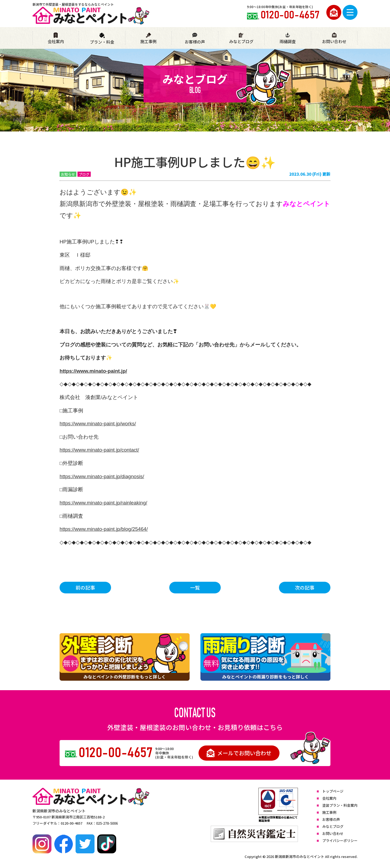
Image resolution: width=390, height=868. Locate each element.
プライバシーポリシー (340, 840)
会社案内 (56, 38)
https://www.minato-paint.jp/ (93, 371)
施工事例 (148, 38)
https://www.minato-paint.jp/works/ (98, 424)
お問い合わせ (334, 38)
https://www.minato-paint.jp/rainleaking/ (103, 503)
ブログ (84, 174)
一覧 (195, 587)
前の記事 (85, 587)
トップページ (333, 791)
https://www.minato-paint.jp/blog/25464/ (104, 529)
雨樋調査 (288, 38)
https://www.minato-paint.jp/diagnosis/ (102, 476)
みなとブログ (241, 38)
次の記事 (305, 587)
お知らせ (68, 174)
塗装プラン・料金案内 (340, 805)
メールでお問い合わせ (239, 753)
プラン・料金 (102, 39)
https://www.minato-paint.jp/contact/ (99, 450)
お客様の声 (195, 38)
